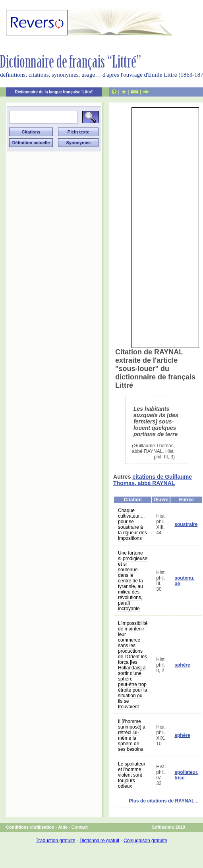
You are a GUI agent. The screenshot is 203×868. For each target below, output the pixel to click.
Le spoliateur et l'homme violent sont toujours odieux (132, 775)
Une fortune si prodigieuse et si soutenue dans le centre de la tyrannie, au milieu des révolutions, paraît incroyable (133, 581)
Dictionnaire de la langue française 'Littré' (54, 92)
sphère (182, 665)
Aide (63, 827)
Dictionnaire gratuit (99, 841)
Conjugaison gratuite (145, 841)
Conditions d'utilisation (30, 827)
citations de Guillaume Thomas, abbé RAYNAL (153, 480)
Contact (80, 827)
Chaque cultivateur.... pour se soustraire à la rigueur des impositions (132, 524)
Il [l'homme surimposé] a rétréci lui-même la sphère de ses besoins (132, 735)
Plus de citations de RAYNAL (161, 801)
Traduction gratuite (56, 841)
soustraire (186, 524)
